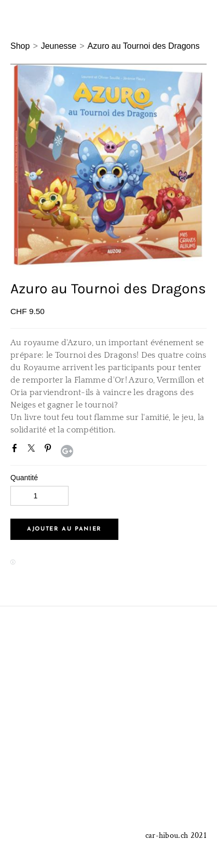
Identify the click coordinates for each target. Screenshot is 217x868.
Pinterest (50, 450)
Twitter (33, 450)
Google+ (67, 451)
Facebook (17, 450)
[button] (64, 529)
